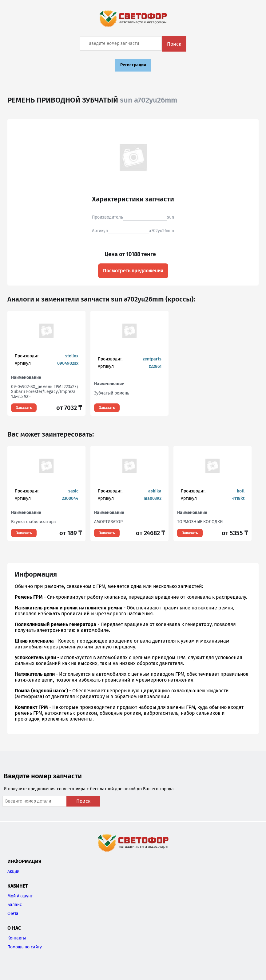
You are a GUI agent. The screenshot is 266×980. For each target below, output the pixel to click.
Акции (13, 871)
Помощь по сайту (25, 947)
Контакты (17, 938)
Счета (13, 914)
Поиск (174, 44)
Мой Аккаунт (20, 896)
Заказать (24, 408)
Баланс (15, 905)
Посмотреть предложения (133, 271)
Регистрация (133, 65)
